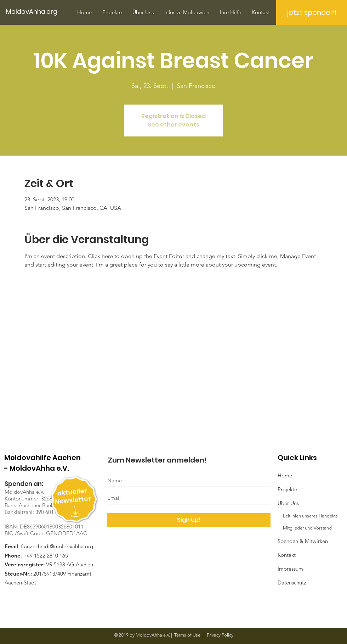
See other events (173, 125)
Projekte (287, 489)
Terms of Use (187, 635)
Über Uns (288, 503)
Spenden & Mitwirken (303, 541)
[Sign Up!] (189, 520)
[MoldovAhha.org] (35, 12)
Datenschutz (292, 583)
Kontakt (287, 555)
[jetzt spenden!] (312, 12)
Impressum (290, 569)
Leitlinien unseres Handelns (308, 516)
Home (285, 475)
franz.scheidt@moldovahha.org (57, 546)
